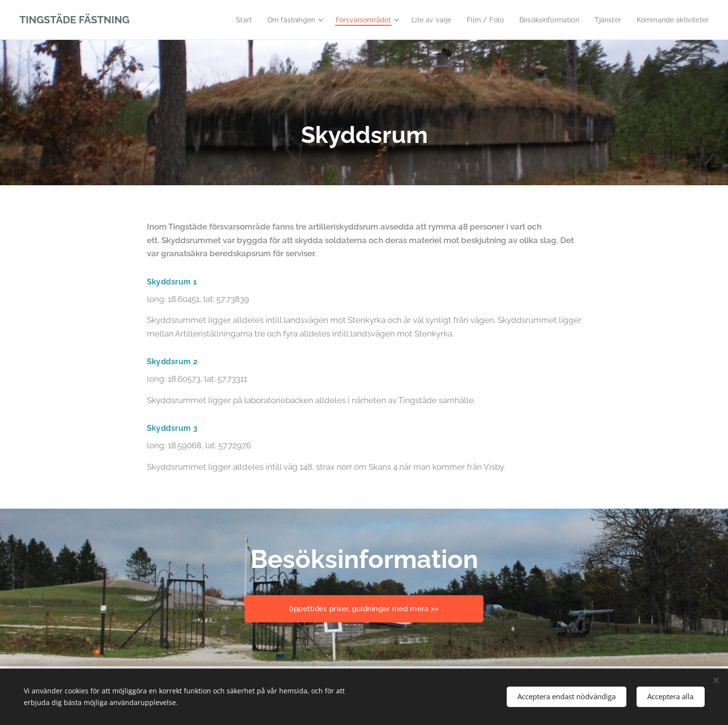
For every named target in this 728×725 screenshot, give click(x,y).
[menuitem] (221, 20)
